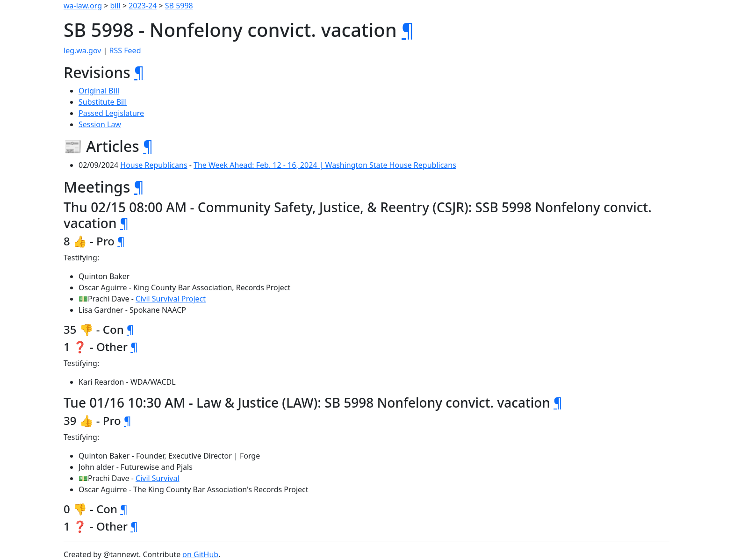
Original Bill (99, 91)
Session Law (100, 124)
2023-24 (143, 6)
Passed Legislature (111, 113)
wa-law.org (83, 6)
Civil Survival (158, 478)
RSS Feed (125, 50)
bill (115, 6)
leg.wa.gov (82, 50)
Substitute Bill (103, 102)
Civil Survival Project (171, 299)
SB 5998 (179, 6)
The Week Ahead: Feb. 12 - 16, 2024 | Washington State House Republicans (325, 165)
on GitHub (200, 554)
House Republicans (154, 165)
